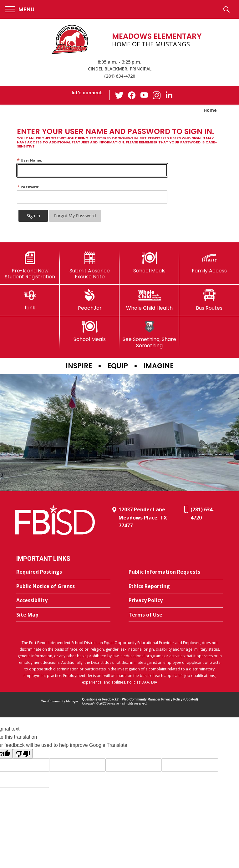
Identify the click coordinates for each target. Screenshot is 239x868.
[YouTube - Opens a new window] (144, 95)
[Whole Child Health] (149, 300)
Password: (28, 187)
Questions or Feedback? (100, 699)
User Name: (29, 160)
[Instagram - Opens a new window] (157, 95)
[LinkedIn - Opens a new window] (169, 95)
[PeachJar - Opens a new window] (90, 300)
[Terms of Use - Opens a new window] (176, 615)
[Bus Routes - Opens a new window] (209, 300)
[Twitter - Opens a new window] (119, 95)
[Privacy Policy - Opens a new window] (176, 601)
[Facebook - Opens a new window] (132, 95)
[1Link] (30, 300)
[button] (20, 10)
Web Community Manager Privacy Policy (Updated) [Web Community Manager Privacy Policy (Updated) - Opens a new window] (160, 699)
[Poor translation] (23, 754)
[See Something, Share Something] (149, 334)
